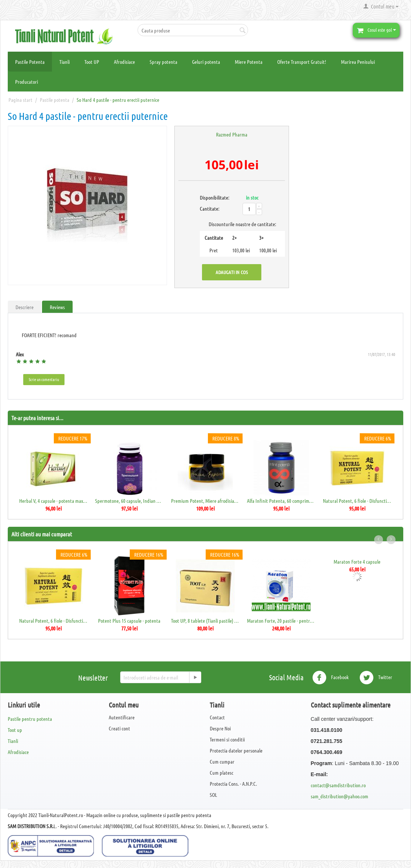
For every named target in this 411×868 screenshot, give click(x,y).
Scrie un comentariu (44, 379)
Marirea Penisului (358, 62)
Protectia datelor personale (236, 750)
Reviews (57, 307)
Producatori (27, 82)
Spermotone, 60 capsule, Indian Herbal (129, 501)
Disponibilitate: (208, 197)
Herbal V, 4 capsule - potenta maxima (53, 501)
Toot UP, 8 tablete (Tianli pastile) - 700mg (205, 620)
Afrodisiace (124, 62)
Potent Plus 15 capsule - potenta (129, 620)
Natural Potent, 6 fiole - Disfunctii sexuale (357, 501)
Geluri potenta (206, 62)
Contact (217, 717)
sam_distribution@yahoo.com (339, 796)
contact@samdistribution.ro (338, 785)
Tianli (65, 62)
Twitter (376, 678)
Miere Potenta (249, 62)
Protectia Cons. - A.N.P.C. (233, 784)
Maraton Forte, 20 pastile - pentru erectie (281, 620)
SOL (213, 795)
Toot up (15, 730)
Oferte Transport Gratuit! (302, 62)
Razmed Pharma (232, 134)
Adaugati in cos (232, 272)
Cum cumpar (222, 761)
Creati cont (119, 728)
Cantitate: (208, 208)
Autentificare (122, 717)
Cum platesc (222, 772)
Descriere (25, 307)
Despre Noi (220, 728)
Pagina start (20, 100)
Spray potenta (163, 62)
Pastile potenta (55, 100)
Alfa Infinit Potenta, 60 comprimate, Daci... (281, 501)
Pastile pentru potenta (30, 719)
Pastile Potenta (30, 62)
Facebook (330, 678)
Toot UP (92, 62)
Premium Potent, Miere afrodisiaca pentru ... (205, 501)
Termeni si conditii (227, 739)
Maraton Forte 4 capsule (357, 561)
